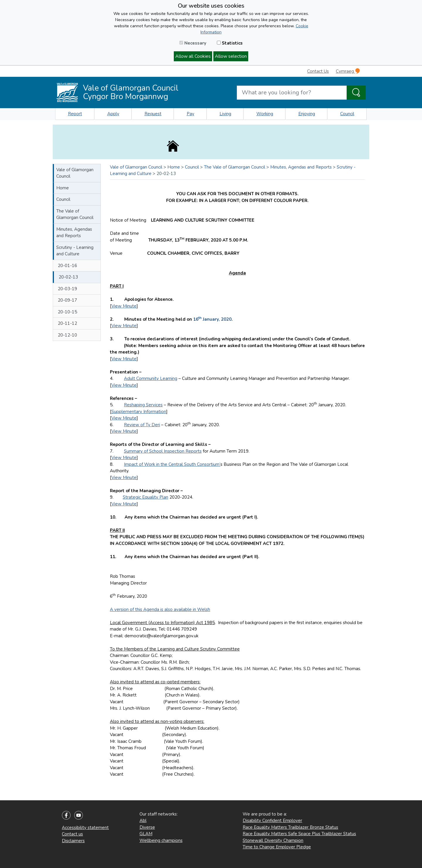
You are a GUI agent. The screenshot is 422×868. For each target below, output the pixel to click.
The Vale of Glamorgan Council (75, 214)
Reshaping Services (143, 405)
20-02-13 (68, 277)
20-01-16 (67, 266)
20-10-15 (67, 312)
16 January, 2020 (212, 319)
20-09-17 (67, 300)
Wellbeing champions (161, 840)
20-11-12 (67, 323)
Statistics (230, 43)
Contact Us (318, 71)
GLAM (146, 834)
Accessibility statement (85, 828)
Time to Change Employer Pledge (277, 847)
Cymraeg (348, 71)
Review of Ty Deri (142, 425)
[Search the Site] (356, 93)
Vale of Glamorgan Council (75, 173)
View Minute (124, 306)
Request (153, 114)
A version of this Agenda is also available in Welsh (160, 609)
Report (75, 114)
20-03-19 (67, 289)
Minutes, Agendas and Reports (74, 233)
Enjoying (307, 114)
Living (225, 114)
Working (265, 114)
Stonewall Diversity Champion (273, 840)
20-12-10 (67, 335)
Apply (113, 114)
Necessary (193, 43)
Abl (143, 821)
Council (347, 114)
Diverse (147, 827)
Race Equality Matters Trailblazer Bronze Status (290, 827)
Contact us (72, 834)
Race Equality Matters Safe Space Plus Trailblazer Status (299, 834)
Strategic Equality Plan (146, 497)
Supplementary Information (139, 412)
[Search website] (292, 93)
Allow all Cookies (193, 56)
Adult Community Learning (151, 378)
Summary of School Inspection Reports (163, 451)
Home (63, 188)
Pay (190, 114)
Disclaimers (73, 841)
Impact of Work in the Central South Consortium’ (172, 464)
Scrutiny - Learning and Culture (75, 251)
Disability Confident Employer (272, 821)
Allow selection (231, 56)
